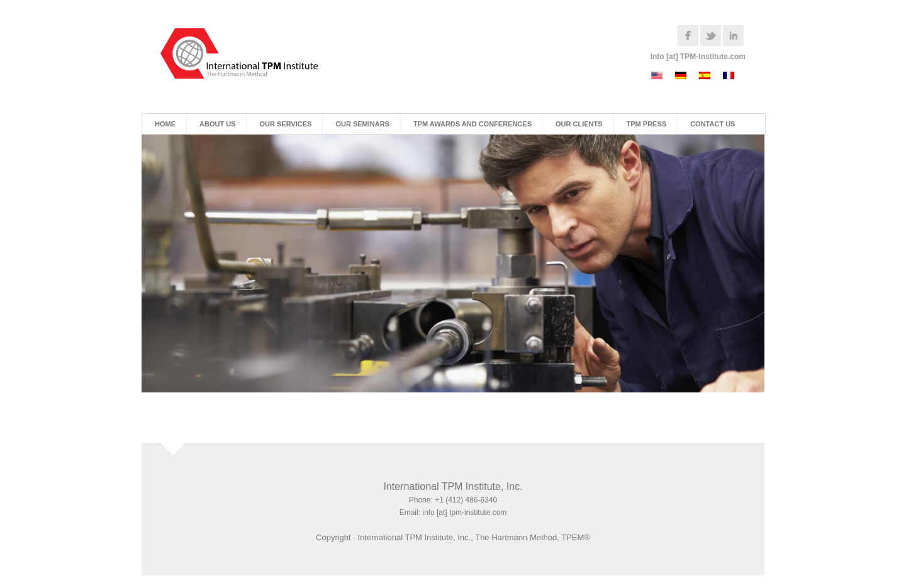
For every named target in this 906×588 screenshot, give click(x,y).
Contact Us (713, 124)
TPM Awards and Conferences (473, 124)
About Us (217, 124)
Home (165, 124)
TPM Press (647, 124)
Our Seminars (362, 124)
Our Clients (579, 124)
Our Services (285, 124)
